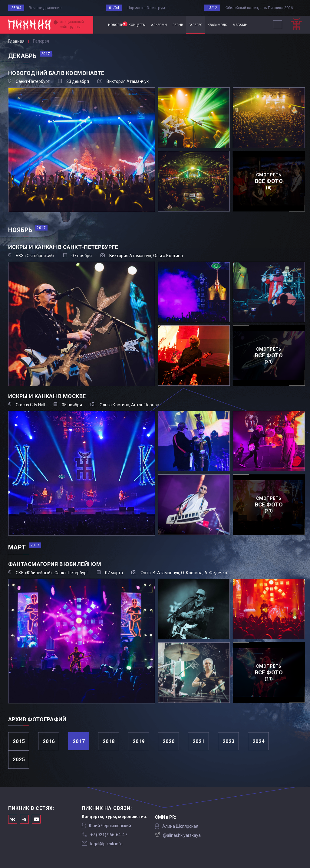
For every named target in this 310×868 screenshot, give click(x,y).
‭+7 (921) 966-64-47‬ (109, 835)
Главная (99, 25)
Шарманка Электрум (146, 8)
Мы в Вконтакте (13, 819)
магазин (240, 25)
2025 (19, 759)
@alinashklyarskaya (182, 835)
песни (178, 25)
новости (117, 24)
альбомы (159, 25)
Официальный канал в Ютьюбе (36, 819)
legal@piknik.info (106, 844)
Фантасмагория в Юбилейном (55, 564)
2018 (109, 741)
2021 (199, 741)
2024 (259, 741)
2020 (169, 741)
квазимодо (218, 25)
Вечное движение (45, 8)
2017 (79, 741)
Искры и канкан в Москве (47, 396)
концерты (137, 25)
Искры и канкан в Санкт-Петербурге (63, 247)
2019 (139, 741)
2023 (229, 741)
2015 (19, 741)
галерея (195, 25)
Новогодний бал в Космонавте (56, 73)
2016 (49, 741)
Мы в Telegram (24, 819)
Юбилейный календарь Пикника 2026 (259, 8)
